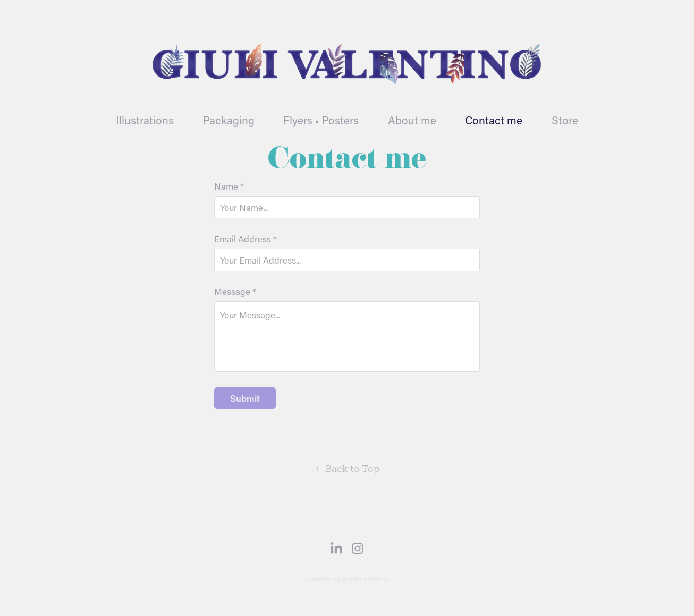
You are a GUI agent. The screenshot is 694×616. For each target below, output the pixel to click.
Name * (229, 186)
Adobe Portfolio (366, 579)
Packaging (229, 120)
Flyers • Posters (321, 120)
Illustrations (145, 120)
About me (412, 120)
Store (565, 120)
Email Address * (246, 239)
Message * (235, 292)
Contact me (494, 120)
